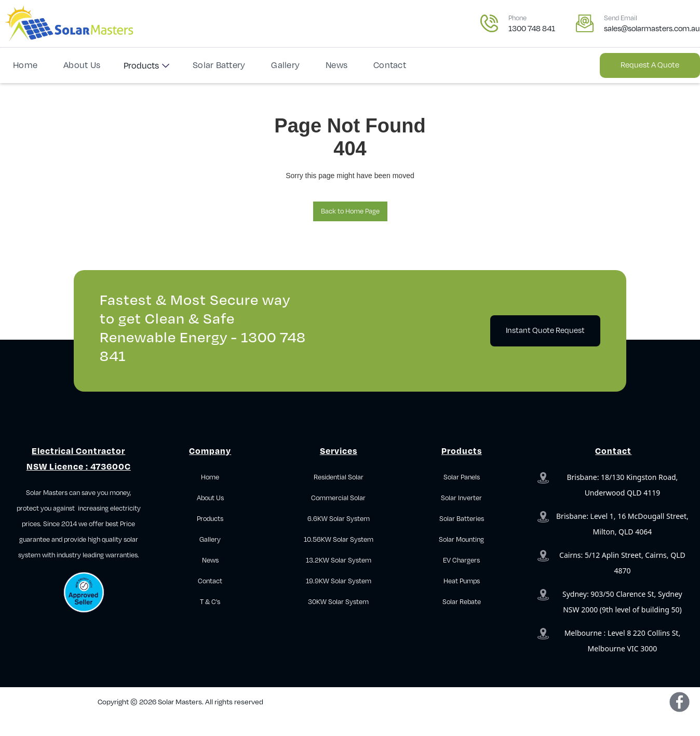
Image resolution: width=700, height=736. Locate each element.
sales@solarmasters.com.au (652, 29)
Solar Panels (462, 477)
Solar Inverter (461, 498)
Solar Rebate (462, 602)
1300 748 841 (532, 29)
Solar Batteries (462, 519)
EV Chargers (461, 560)
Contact (390, 65)
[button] (146, 65)
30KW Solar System (338, 602)
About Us (82, 65)
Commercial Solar (338, 498)
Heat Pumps (462, 581)
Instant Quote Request (545, 331)
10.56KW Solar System (339, 540)
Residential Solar (339, 477)
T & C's (210, 602)
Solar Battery (219, 65)
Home (25, 65)
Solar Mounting (461, 540)
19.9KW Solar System (339, 581)
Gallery (285, 65)
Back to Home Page (350, 211)
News (336, 65)
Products (141, 66)
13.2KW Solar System (339, 560)
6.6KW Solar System (339, 519)
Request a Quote (650, 65)
